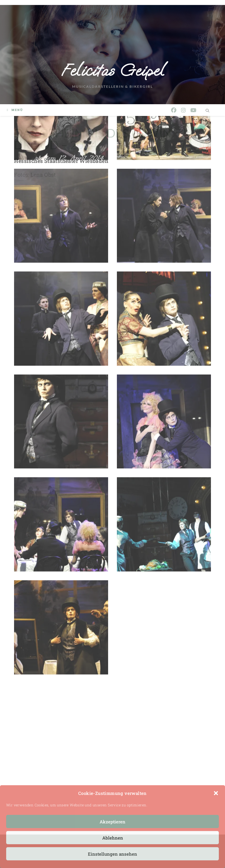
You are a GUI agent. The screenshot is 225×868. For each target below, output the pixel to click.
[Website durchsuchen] (208, 111)
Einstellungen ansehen (112, 854)
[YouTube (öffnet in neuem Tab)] (193, 110)
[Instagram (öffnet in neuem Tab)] (183, 110)
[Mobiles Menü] (15, 110)
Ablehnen (113, 838)
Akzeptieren (112, 822)
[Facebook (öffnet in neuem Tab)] (174, 110)
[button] (216, 793)
